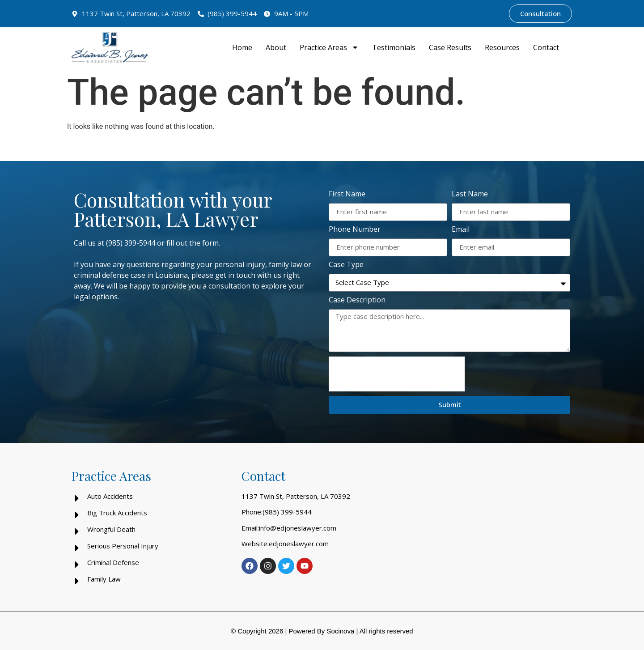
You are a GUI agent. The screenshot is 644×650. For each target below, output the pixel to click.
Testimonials (394, 47)
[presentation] (397, 374)
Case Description (357, 300)
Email (461, 230)
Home (242, 47)
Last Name (470, 194)
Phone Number (355, 230)
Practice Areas (329, 47)
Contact (546, 47)
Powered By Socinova (321, 631)
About (276, 47)
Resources (502, 47)
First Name (347, 194)
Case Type (346, 265)
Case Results (450, 47)
